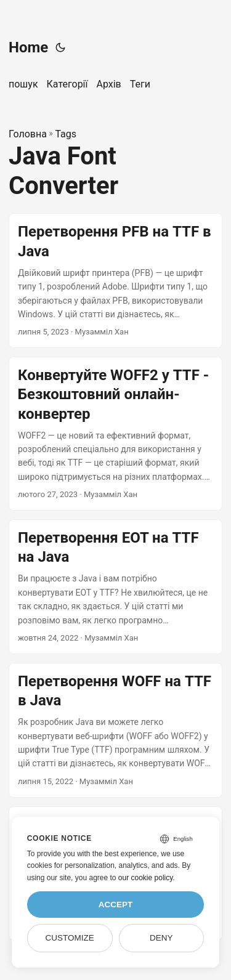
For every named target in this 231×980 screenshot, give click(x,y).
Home (28, 47)
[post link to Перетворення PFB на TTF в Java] (115, 281)
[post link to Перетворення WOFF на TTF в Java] (115, 730)
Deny (161, 938)
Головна (28, 134)
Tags (66, 134)
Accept (116, 905)
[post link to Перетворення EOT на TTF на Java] (115, 587)
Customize (69, 938)
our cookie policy (146, 878)
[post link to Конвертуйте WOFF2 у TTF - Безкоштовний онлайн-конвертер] (115, 434)
